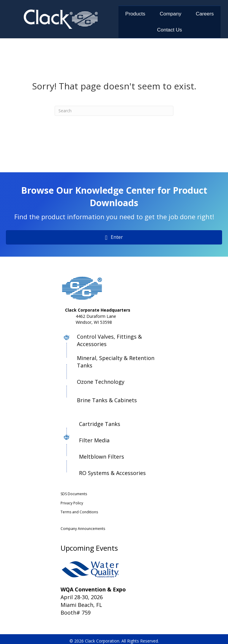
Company (171, 14)
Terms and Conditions (79, 512)
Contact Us (170, 30)
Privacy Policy (72, 503)
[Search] (114, 111)
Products (135, 14)
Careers (205, 14)
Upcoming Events (89, 548)
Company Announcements (83, 529)
